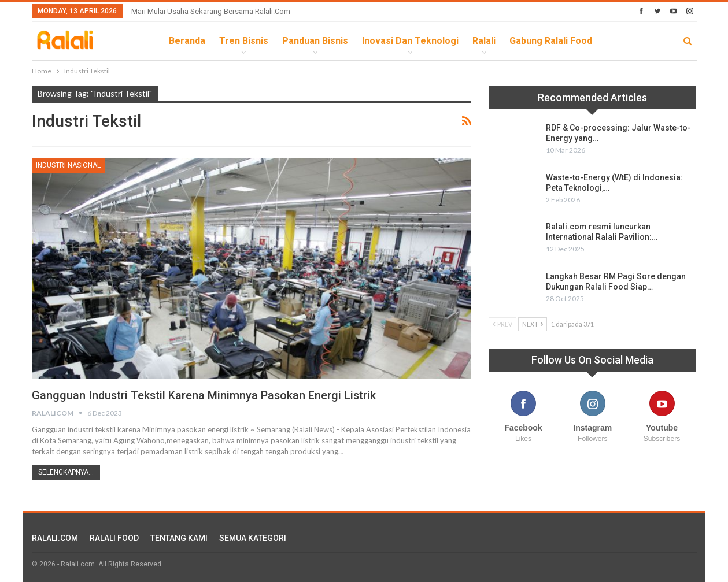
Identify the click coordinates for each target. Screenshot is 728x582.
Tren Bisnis (244, 41)
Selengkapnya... (66, 472)
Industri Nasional (68, 165)
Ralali (484, 41)
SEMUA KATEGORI (253, 538)
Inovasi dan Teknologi (410, 41)
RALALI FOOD (114, 538)
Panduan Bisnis (315, 41)
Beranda (187, 41)
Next (533, 324)
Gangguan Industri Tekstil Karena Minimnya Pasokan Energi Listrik (205, 395)
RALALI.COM (55, 538)
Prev (502, 324)
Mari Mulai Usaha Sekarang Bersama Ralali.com (211, 11)
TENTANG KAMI (179, 538)
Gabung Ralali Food (551, 41)
